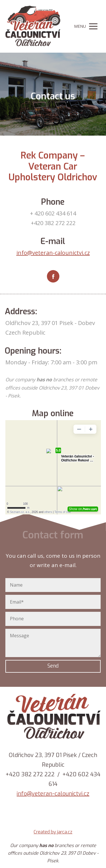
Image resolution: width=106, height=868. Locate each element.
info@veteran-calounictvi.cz (53, 253)
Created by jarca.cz (53, 832)
